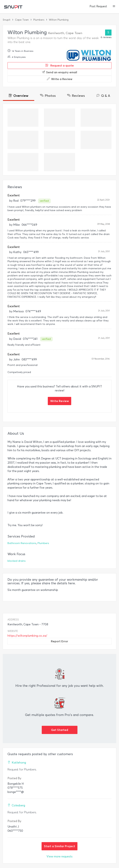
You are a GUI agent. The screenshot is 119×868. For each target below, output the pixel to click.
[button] (114, 7)
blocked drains (17, 561)
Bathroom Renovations (22, 543)
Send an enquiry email (59, 72)
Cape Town (22, 20)
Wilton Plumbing (59, 20)
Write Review (59, 401)
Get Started (60, 730)
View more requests (59, 856)
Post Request (98, 6)
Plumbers (39, 20)
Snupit (7, 20)
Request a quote (60, 65)
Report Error (59, 641)
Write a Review (60, 79)
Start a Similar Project (59, 846)
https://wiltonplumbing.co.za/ (27, 636)
